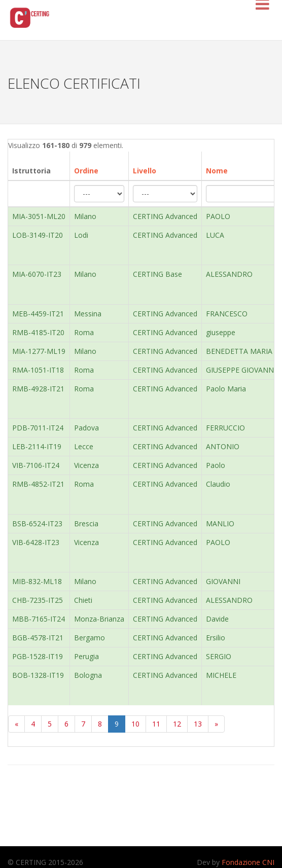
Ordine (86, 171)
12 (177, 724)
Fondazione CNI (248, 862)
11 (156, 724)
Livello (145, 171)
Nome (217, 171)
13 (198, 724)
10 (135, 724)
